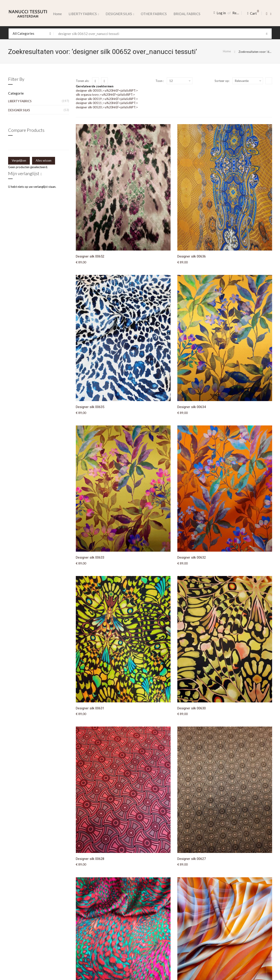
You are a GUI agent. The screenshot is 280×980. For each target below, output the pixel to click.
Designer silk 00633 (90, 557)
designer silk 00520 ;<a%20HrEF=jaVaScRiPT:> (107, 107)
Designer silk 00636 (192, 256)
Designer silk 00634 (192, 407)
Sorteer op (222, 81)
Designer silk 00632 (192, 557)
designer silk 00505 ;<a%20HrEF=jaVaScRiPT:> (107, 91)
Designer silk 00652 (90, 256)
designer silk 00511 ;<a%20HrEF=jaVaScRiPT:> (107, 103)
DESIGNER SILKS (19, 110)
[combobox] (140, 34)
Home (57, 14)
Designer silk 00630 (192, 708)
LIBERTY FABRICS (20, 101)
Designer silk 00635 (90, 407)
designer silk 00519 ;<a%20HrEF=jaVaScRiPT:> (107, 99)
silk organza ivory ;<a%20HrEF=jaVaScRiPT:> (105, 95)
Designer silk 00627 (192, 859)
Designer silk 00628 (90, 859)
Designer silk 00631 (90, 708)
